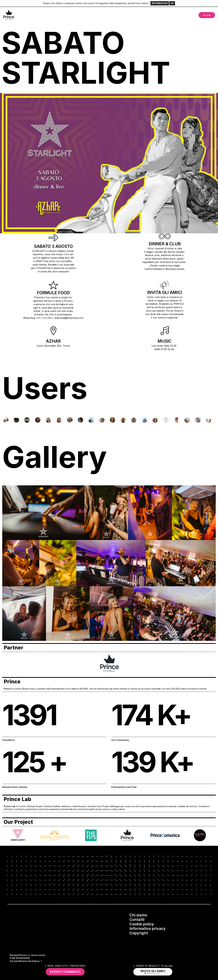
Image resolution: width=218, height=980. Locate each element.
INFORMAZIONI (160, 3)
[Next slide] (211, 420)
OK (172, 3)
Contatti (137, 920)
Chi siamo (138, 915)
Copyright (139, 933)
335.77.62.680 (44, 318)
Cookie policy (142, 924)
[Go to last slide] (7, 420)
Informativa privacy (148, 929)
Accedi (207, 15)
